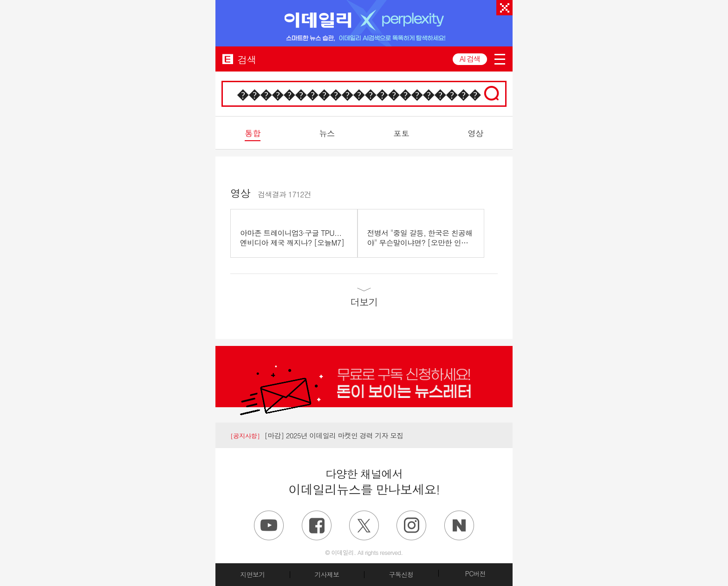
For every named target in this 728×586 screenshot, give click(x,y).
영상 (475, 133)
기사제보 (327, 574)
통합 (252, 133)
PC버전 (475, 573)
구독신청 (401, 574)
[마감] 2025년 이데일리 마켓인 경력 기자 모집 (317, 435)
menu (500, 59)
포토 (401, 133)
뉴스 (327, 133)
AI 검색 (470, 59)
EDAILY (228, 59)
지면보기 (252, 574)
